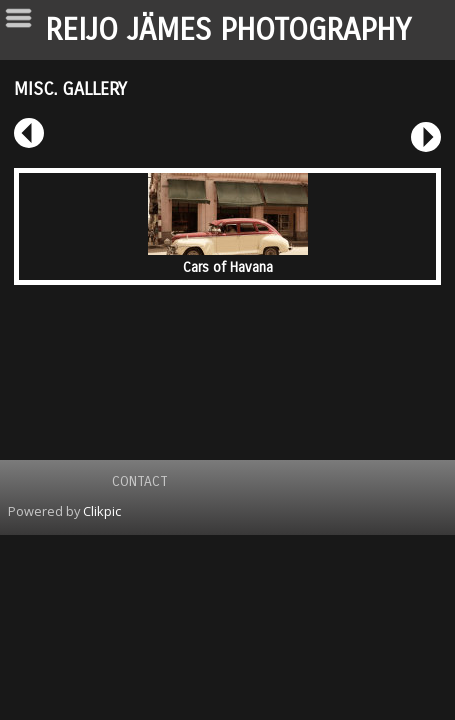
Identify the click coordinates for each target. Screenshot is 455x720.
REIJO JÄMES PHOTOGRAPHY (228, 30)
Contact (140, 481)
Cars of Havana (228, 267)
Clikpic (102, 511)
